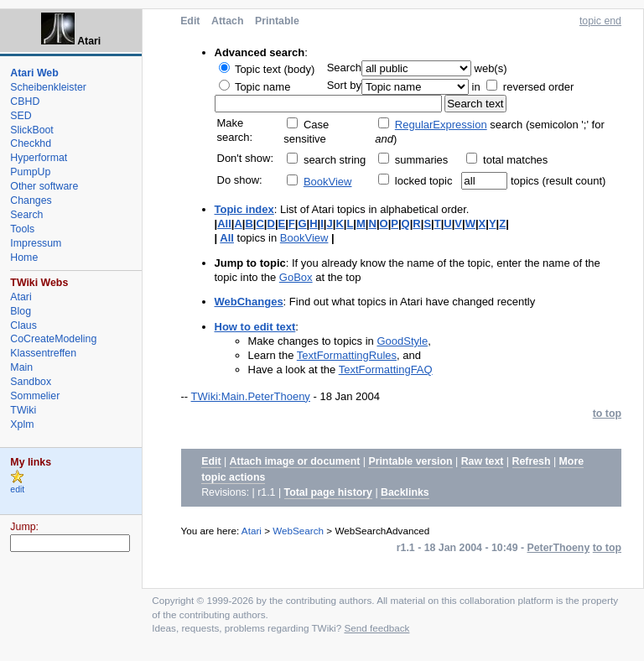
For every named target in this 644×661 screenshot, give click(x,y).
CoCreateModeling (53, 339)
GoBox (296, 277)
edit (17, 489)
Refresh (532, 461)
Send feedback (377, 628)
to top (607, 414)
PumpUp (30, 172)
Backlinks (405, 492)
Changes (31, 200)
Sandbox (31, 382)
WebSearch (298, 531)
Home (24, 258)
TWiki (23, 410)
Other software (44, 186)
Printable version (410, 461)
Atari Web (34, 73)
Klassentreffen (43, 353)
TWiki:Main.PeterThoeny (251, 396)
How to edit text (255, 327)
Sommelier (35, 396)
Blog (21, 311)
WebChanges (249, 302)
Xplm (22, 424)
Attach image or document (295, 461)
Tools (22, 229)
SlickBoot (31, 130)
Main (21, 367)
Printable (277, 21)
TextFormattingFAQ (386, 370)
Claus (23, 325)
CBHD (25, 101)
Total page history (328, 492)
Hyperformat (39, 158)
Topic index (244, 209)
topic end (600, 21)
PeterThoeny (559, 548)
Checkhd (31, 143)
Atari (252, 531)
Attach (227, 21)
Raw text (483, 461)
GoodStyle (402, 341)
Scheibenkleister (48, 87)
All (224, 224)
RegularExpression (441, 125)
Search (26, 215)
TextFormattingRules (347, 355)
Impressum (36, 243)
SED (21, 116)
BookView (328, 182)
